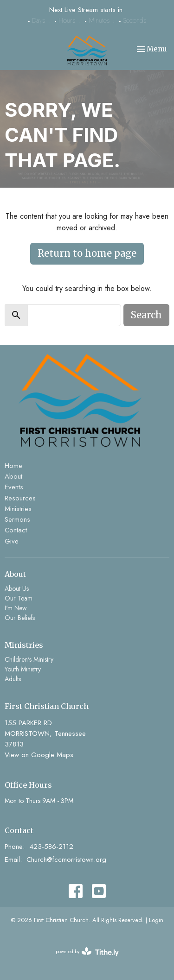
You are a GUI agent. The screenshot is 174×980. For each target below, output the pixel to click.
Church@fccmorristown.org (66, 860)
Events (14, 487)
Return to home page (87, 253)
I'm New (16, 608)
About (13, 476)
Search (146, 315)
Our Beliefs (20, 618)
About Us (17, 588)
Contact (16, 530)
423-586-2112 (51, 847)
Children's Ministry (29, 659)
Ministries (18, 509)
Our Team (19, 598)
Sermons (17, 519)
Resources (20, 498)
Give (12, 541)
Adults (13, 679)
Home (13, 466)
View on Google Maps (39, 755)
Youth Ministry (23, 669)
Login (156, 920)
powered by (87, 952)
